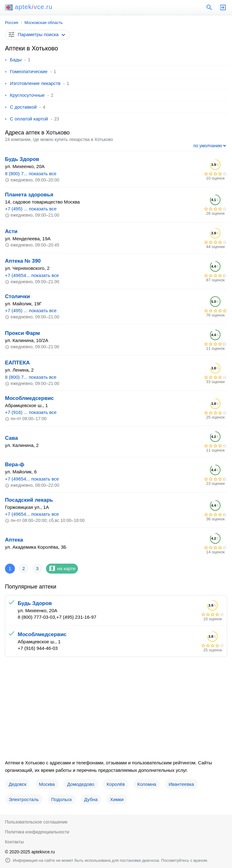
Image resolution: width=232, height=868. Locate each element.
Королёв (116, 784)
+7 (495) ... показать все (31, 209)
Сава (11, 438)
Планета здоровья (29, 195)
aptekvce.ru (29, 7)
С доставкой (23, 107)
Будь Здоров (22, 159)
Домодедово (81, 784)
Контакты (14, 842)
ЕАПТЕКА (17, 363)
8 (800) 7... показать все (31, 174)
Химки (117, 799)
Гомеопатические (29, 71)
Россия (12, 23)
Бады (16, 60)
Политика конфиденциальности (37, 832)
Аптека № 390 (23, 261)
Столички (17, 296)
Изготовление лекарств (35, 83)
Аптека (14, 540)
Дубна (91, 799)
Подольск (61, 799)
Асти (11, 231)
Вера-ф (15, 464)
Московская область (44, 23)
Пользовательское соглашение (36, 822)
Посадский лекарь (29, 500)
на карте (62, 568)
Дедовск (18, 784)
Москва (47, 784)
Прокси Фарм (23, 333)
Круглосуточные (27, 95)
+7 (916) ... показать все (31, 412)
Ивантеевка (181, 784)
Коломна (147, 784)
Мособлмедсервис (29, 398)
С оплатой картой (29, 119)
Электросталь (24, 799)
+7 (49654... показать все (32, 275)
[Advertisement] (116, 711)
